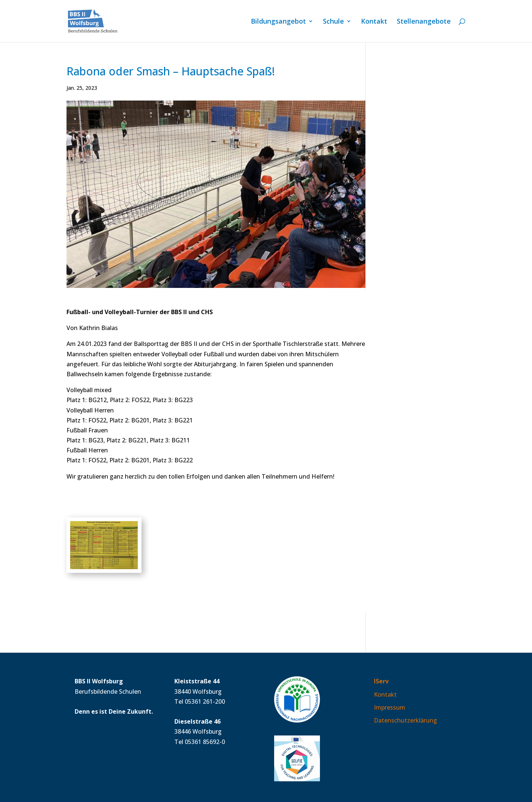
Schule (333, 22)
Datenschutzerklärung (405, 720)
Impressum (390, 707)
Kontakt (374, 22)
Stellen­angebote (424, 22)
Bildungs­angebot (278, 22)
